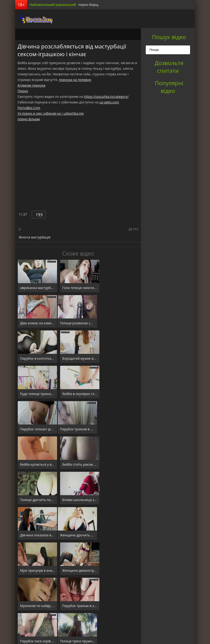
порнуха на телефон (75, 80)
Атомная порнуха (31, 85)
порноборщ (33, 19)
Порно (23, 91)
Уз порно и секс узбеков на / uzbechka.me (51, 113)
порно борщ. (89, 5)
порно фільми (29, 119)
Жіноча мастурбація (35, 237)
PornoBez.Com (29, 108)
